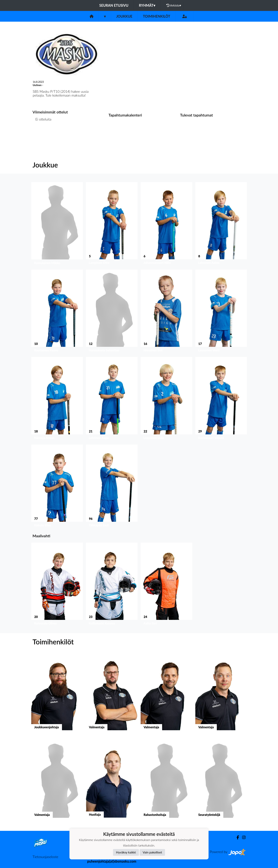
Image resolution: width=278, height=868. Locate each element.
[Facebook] (236, 837)
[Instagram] (242, 837)
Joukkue (124, 16)
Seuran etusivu (114, 5)
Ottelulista (42, 134)
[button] (57, 224)
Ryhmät (147, 5)
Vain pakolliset (152, 852)
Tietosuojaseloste (45, 857)
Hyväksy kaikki (126, 852)
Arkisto (174, 5)
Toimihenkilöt (157, 16)
